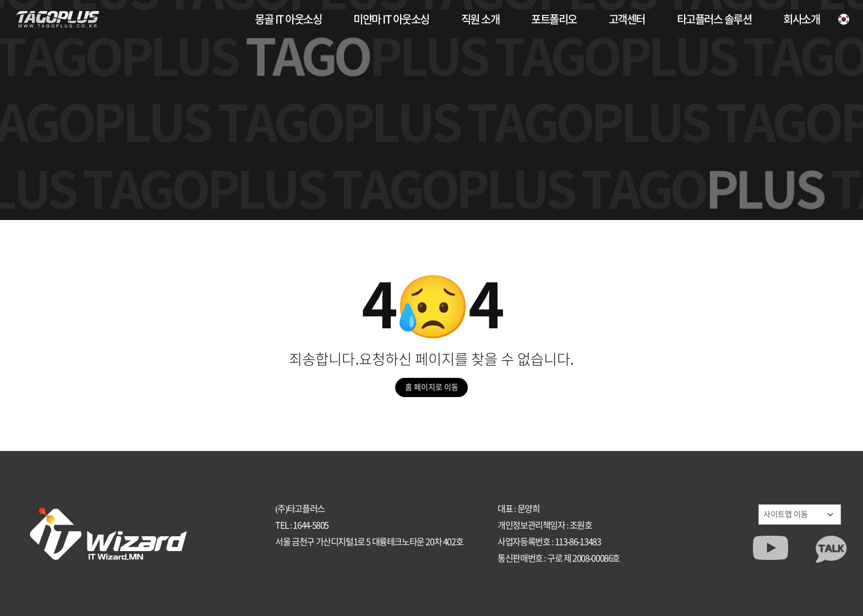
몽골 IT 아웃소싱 (288, 19)
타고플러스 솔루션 (714, 19)
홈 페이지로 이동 (432, 387)
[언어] (844, 19)
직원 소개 (480, 19)
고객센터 (627, 19)
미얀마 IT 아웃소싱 (391, 19)
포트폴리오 (554, 19)
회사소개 (801, 19)
